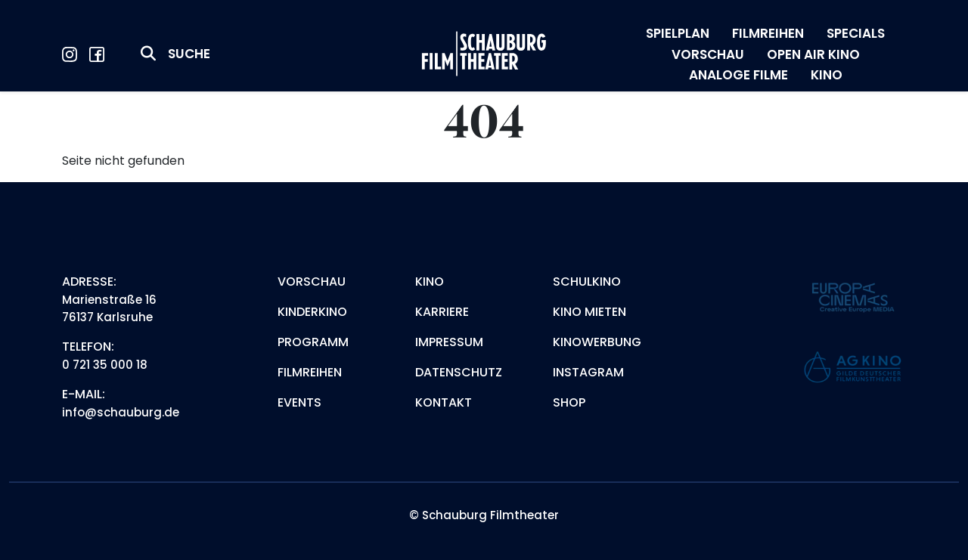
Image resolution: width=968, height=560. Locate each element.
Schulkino (587, 282)
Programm (313, 342)
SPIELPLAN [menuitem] (678, 33)
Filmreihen (310, 372)
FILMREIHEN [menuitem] (768, 33)
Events (299, 402)
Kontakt (444, 402)
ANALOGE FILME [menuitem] (738, 75)
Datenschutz (459, 372)
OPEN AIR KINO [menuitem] (813, 54)
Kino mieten (589, 312)
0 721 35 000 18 (105, 365)
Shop (569, 402)
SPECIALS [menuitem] (856, 33)
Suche (189, 54)
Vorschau (312, 282)
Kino (430, 282)
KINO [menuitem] (827, 75)
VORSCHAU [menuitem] (708, 54)
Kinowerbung (597, 342)
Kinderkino (312, 312)
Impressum (449, 342)
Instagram (588, 372)
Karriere (442, 312)
